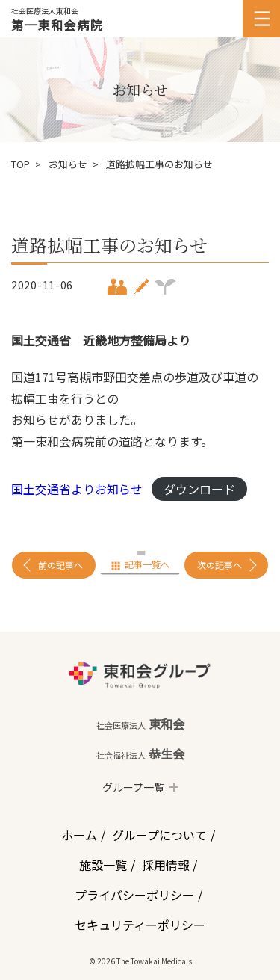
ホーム (79, 835)
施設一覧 (103, 865)
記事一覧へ (147, 564)
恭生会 (140, 754)
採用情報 (166, 865)
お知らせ (68, 164)
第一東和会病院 (57, 25)
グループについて (159, 835)
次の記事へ (220, 565)
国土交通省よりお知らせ (77, 489)
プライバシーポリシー (134, 895)
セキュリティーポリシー (140, 925)
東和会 (140, 724)
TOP (21, 164)
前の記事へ (60, 565)
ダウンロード (199, 489)
